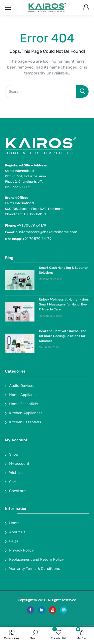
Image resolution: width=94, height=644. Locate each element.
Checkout (17, 491)
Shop (14, 454)
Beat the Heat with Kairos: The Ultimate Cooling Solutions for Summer (63, 336)
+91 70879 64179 (31, 225)
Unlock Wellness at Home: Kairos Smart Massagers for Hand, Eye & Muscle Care (64, 304)
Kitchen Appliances (26, 413)
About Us (17, 532)
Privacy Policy (21, 550)
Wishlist (16, 473)
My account (19, 464)
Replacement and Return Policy (36, 559)
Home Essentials (24, 404)
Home (14, 523)
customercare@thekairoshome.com (46, 232)
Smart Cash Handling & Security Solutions (63, 270)
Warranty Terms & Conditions (35, 569)
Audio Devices (21, 386)
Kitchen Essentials (25, 422)
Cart (13, 482)
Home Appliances (24, 395)
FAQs (14, 541)
